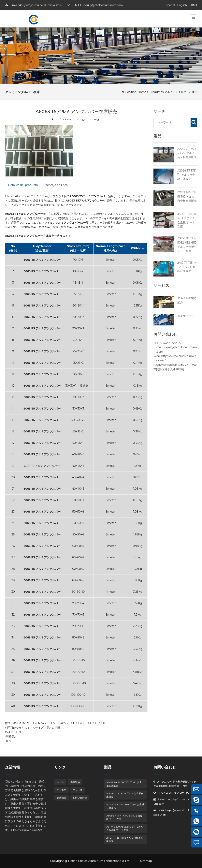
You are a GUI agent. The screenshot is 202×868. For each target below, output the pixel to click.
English (182, 5)
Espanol (170, 5)
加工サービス (186, 316)
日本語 (193, 5)
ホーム (60, 782)
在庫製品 (75, 782)
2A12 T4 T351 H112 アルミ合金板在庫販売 (187, 267)
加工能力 (62, 790)
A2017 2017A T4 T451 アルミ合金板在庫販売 (187, 153)
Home (142, 92)
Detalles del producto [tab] (23, 185)
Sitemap (146, 861)
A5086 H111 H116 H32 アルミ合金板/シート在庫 (124, 817)
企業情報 (62, 798)
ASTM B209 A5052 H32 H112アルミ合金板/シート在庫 (125, 828)
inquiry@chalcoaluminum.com (103, 5)
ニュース (78, 790)
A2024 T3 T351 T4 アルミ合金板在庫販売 (187, 175)
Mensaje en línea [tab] (56, 185)
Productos (156, 92)
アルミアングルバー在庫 (180, 92)
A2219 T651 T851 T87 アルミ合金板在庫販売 (187, 197)
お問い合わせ (80, 798)
